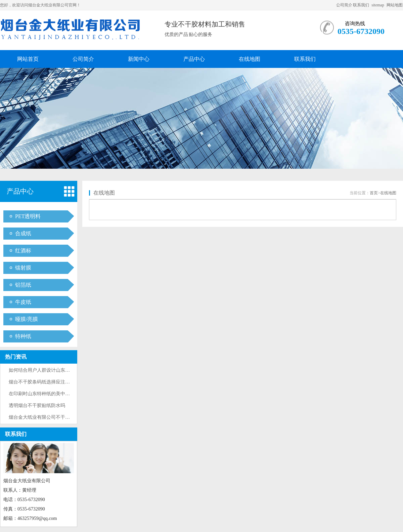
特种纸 (23, 336)
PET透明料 (28, 216)
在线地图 (250, 59)
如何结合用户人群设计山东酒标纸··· (46, 370)
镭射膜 (23, 268)
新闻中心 (139, 59)
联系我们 (361, 5)
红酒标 (23, 251)
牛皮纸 (23, 302)
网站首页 (28, 59)
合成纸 (23, 233)
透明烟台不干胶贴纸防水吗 (37, 405)
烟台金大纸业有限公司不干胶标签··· (46, 417)
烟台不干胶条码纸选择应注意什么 (44, 382)
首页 (374, 193)
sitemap (378, 5)
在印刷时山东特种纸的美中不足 (42, 394)
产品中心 (194, 59)
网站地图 (395, 5)
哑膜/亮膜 (27, 319)
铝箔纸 (23, 285)
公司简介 (344, 5)
